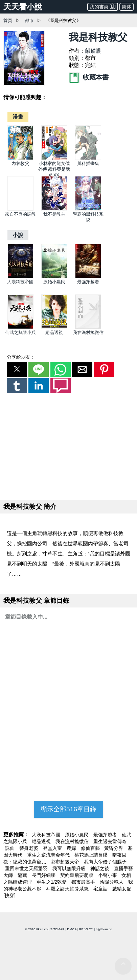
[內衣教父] (20, 158)
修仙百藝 (91, 848)
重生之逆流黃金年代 (49, 855)
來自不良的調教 (20, 214)
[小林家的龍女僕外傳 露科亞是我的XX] (54, 158)
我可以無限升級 (70, 868)
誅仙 (10, 848)
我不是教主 (54, 214)
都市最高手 (84, 882)
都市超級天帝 (66, 862)
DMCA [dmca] (72, 929)
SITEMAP (58, 929)
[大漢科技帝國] (20, 277)
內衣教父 (20, 163)
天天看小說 (23, 7)
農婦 (72, 848)
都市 (29, 20)
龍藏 (23, 875)
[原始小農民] (54, 277)
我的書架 (103, 6)
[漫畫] (18, 117)
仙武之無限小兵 (20, 332)
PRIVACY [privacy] (86, 929)
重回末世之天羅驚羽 (27, 868)
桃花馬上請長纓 (92, 855)
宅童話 (101, 889)
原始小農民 (54, 282)
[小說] (18, 235)
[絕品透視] (54, 327)
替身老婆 (29, 848)
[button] (17, 369)
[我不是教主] (54, 209)
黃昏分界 (114, 848)
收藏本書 (89, 77)
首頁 (8, 20)
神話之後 (100, 868)
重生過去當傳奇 (110, 841)
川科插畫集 (88, 163)
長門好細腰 (44, 875)
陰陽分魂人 (112, 882)
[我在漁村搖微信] (88, 327)
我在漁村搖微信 (88, 332)
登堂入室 (53, 848)
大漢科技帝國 (20, 282)
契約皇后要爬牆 (77, 875)
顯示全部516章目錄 (68, 809)
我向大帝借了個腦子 (105, 862)
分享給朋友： (21, 357)
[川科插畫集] (88, 158)
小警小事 (108, 875)
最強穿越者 (88, 282)
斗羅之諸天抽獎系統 (68, 889)
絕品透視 (54, 332)
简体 (127, 7)
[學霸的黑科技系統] (88, 209)
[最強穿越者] (88, 277)
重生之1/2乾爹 (52, 882)
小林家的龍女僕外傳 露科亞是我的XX (54, 169)
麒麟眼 (93, 51)
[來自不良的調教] (20, 209)
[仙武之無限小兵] (20, 327)
